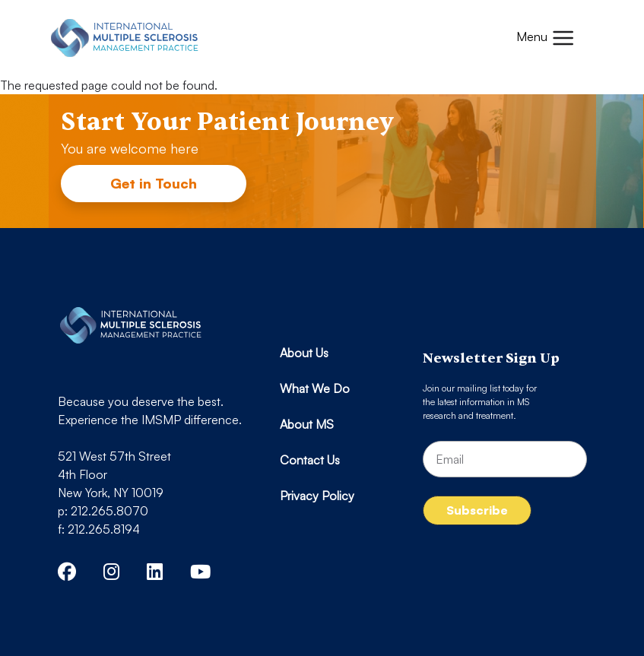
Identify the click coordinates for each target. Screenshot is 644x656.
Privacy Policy (317, 496)
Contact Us (310, 460)
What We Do (315, 388)
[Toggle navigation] (546, 38)
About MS (307, 424)
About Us (304, 353)
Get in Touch (154, 183)
